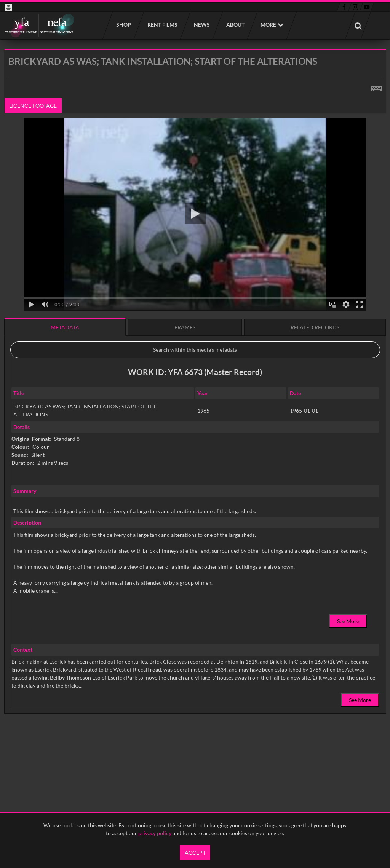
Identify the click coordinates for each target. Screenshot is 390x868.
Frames (185, 327)
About (235, 25)
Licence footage (33, 106)
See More (348, 621)
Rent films (162, 25)
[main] (195, 401)
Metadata (65, 327)
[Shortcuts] (376, 87)
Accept (195, 853)
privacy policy (155, 833)
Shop (123, 25)
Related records (315, 327)
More (268, 25)
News (201, 25)
